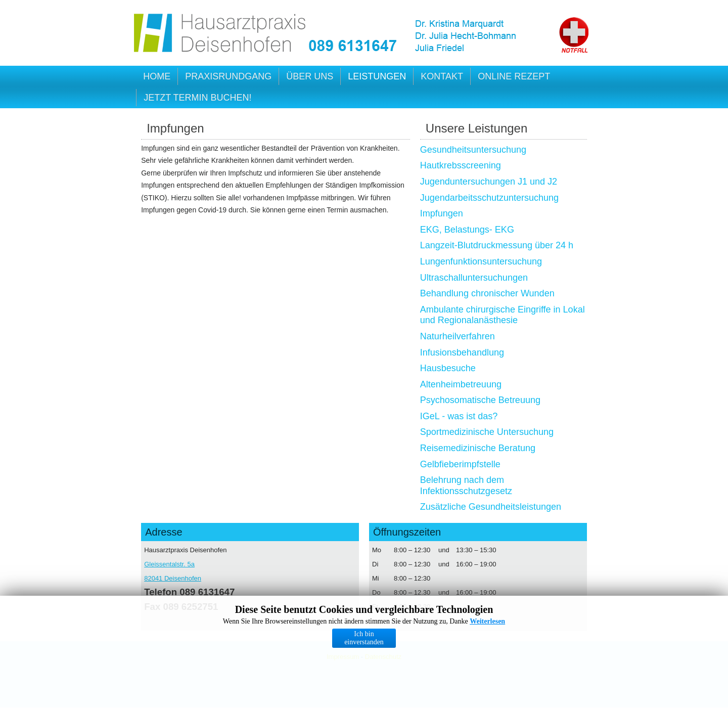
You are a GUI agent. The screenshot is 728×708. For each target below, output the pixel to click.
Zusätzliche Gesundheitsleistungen (491, 507)
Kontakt (442, 76)
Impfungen (442, 213)
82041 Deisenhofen (173, 578)
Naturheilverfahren (458, 336)
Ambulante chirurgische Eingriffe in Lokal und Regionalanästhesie (503, 315)
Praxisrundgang (228, 76)
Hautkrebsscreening (461, 165)
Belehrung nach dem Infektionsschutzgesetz (466, 485)
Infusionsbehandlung (462, 352)
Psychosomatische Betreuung (480, 400)
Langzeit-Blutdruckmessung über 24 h (497, 245)
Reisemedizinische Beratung (478, 448)
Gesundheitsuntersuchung (473, 150)
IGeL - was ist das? (459, 416)
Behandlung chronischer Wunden (487, 293)
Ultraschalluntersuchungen (474, 278)
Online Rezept (514, 76)
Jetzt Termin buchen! (197, 98)
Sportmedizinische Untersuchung (487, 432)
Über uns (310, 76)
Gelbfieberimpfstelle (460, 464)
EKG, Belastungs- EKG (467, 230)
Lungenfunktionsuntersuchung (481, 261)
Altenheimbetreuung (461, 384)
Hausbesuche (448, 368)
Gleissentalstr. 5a (169, 564)
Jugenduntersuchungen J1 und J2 (489, 182)
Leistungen (377, 76)
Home (157, 76)
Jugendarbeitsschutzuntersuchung (489, 198)
